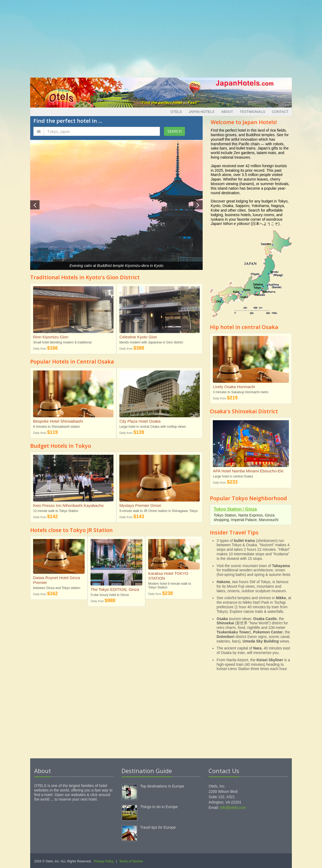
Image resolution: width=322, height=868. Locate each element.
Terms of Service (131, 861)
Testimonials (252, 112)
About (227, 112)
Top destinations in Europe (162, 786)
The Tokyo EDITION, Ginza (115, 589)
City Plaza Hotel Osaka (140, 421)
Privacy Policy (104, 861)
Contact (280, 112)
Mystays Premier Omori (140, 505)
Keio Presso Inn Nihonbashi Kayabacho (68, 505)
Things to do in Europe (159, 807)
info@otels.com (233, 808)
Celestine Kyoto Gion (138, 337)
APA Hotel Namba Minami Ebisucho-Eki (248, 471)
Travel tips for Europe (158, 827)
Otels (176, 112)
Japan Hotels (201, 112)
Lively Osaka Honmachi (234, 387)
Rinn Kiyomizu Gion (51, 337)
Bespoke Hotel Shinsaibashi (58, 421)
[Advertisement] (161, 37)
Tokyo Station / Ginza (235, 509)
